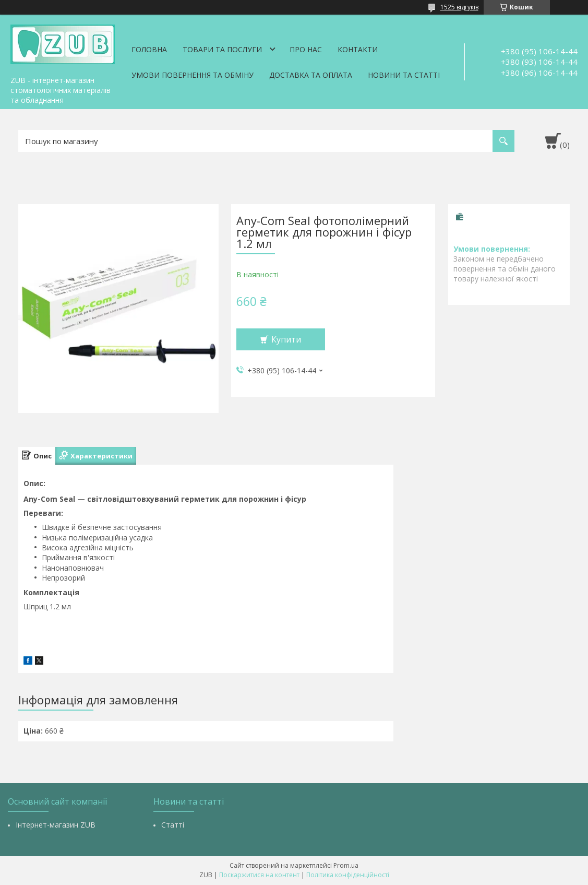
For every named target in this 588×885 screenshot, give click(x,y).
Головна (149, 49)
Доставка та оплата (311, 75)
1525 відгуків (459, 7)
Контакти (358, 49)
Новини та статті (404, 75)
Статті (173, 825)
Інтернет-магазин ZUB (56, 825)
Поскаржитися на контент (259, 875)
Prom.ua (346, 865)
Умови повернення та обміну (193, 75)
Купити (286, 339)
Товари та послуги (222, 49)
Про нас (306, 49)
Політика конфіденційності (348, 875)
